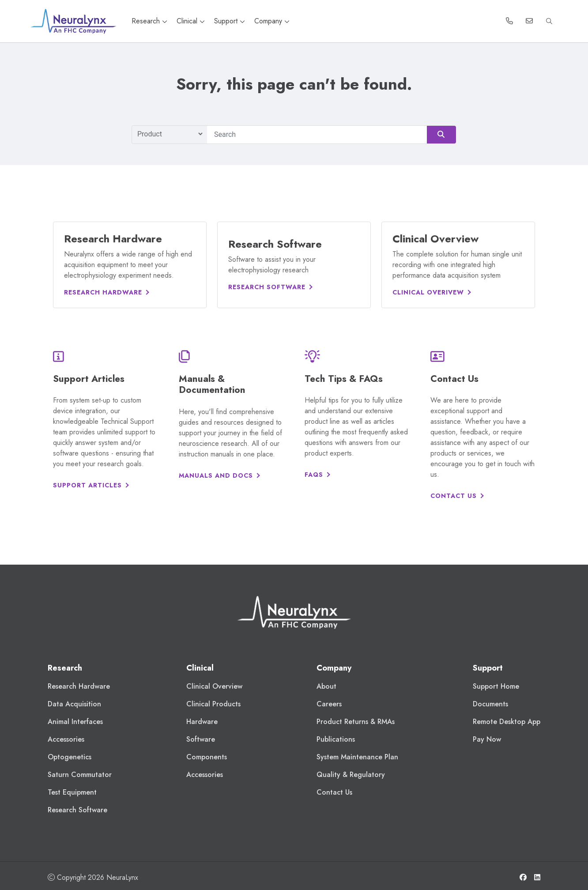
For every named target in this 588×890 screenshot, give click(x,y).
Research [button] (151, 21)
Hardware (202, 722)
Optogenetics (70, 757)
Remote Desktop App (507, 722)
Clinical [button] (192, 21)
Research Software (267, 287)
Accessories (66, 739)
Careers (329, 704)
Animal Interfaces (75, 722)
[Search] (332, 135)
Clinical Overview (214, 686)
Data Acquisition (74, 704)
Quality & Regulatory (351, 775)
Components (207, 757)
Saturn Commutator (80, 775)
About (326, 686)
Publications (336, 739)
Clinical (200, 668)
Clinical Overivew (428, 292)
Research (65, 668)
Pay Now (487, 739)
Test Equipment (72, 792)
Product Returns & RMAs (356, 722)
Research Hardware (103, 292)
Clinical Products (213, 704)
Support (231, 21)
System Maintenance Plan (357, 757)
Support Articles (87, 485)
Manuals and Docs (216, 475)
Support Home (496, 686)
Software (201, 739)
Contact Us (454, 496)
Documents (490, 704)
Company (272, 21)
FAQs (314, 475)
